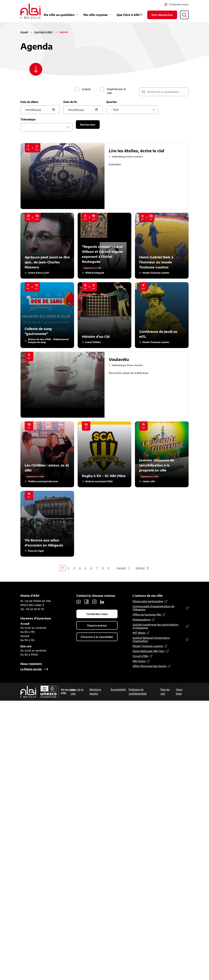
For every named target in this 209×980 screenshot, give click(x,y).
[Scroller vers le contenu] (36, 71)
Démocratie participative (148, 601)
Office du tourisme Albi (147, 615)
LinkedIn (102, 602)
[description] (164, 92)
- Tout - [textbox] (116, 110)
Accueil (24, 32)
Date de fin (70, 102)
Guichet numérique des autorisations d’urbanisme (155, 626)
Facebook (86, 602)
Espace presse (97, 625)
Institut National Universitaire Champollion (151, 639)
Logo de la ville (77, 692)
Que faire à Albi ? (129, 14)
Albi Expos (139, 661)
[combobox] (132, 110)
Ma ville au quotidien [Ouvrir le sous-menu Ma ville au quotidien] (59, 14)
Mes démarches (162, 14)
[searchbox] (26, 127)
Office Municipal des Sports (150, 666)
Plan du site (165, 692)
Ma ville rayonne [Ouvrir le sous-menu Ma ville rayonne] (96, 14)
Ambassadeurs (142, 620)
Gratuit (86, 89)
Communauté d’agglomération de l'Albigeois (153, 608)
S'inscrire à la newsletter (97, 637)
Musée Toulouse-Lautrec (148, 646)
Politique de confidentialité (138, 692)
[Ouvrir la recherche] (184, 14)
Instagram (94, 602)
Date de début (29, 102)
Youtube (79, 602)
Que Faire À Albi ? (44, 32)
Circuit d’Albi (140, 656)
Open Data (179, 692)
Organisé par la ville (116, 91)
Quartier (112, 102)
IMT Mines (139, 633)
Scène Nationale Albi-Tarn (149, 651)
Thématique (28, 119)
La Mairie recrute (31, 669)
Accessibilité (118, 690)
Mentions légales (95, 692)
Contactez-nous (180, 4)
